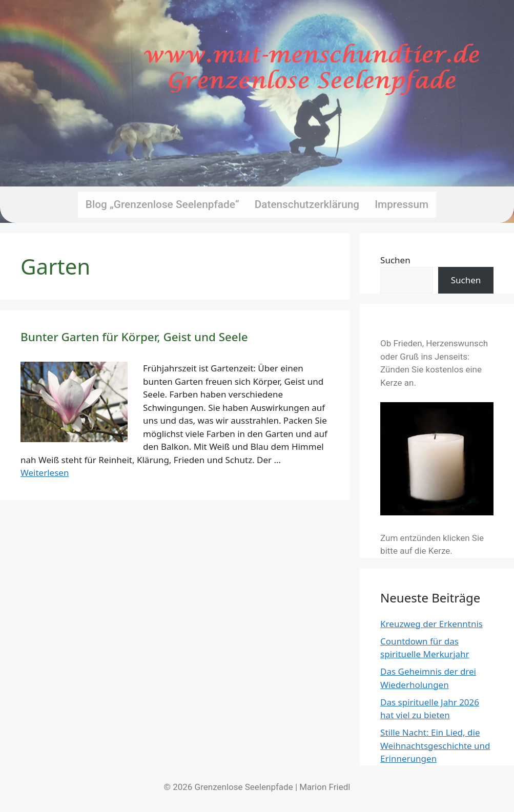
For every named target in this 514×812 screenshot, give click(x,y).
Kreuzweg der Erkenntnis (431, 624)
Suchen (395, 260)
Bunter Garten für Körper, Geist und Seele (134, 337)
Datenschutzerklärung (307, 204)
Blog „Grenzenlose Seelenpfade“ (162, 204)
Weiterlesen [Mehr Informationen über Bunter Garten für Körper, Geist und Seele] (45, 473)
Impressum (402, 204)
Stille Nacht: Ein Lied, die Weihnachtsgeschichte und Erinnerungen (435, 745)
